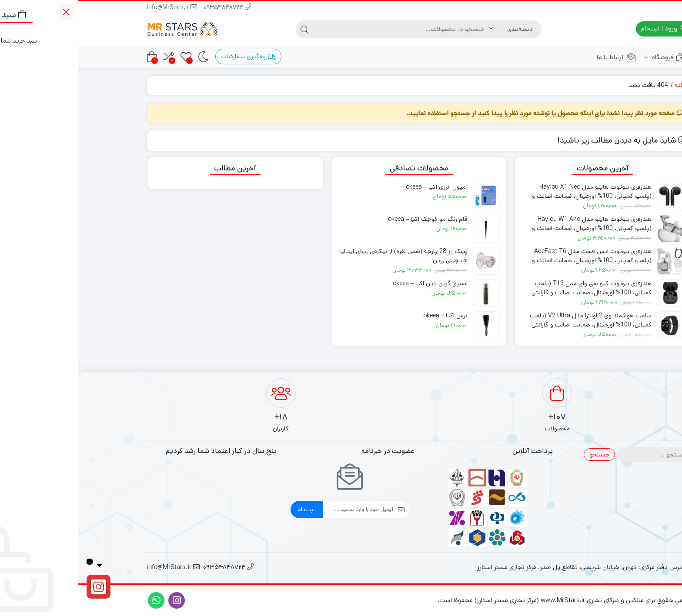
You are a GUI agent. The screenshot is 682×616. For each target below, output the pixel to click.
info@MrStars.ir (94, 8)
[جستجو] (323, 29)
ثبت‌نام (229, 509)
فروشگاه (588, 57)
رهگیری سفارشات (170, 56)
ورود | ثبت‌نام (585, 28)
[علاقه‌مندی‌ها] (108, 57)
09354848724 (150, 8)
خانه (603, 85)
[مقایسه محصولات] (91, 57)
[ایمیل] (280, 509)
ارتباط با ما (538, 57)
